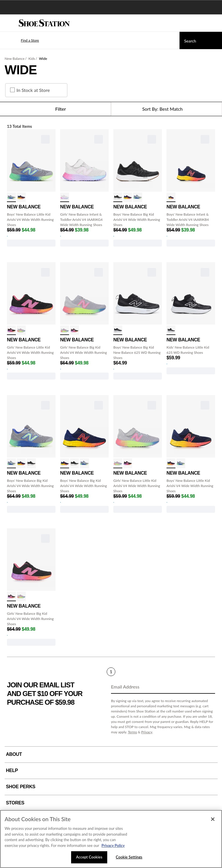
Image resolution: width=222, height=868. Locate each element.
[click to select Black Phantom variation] (118, 197)
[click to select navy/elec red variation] (171, 197)
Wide (43, 59)
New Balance (15, 59)
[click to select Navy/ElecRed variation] (21, 197)
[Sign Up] (209, 687)
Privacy (147, 732)
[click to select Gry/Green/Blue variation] (11, 197)
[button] (21, 40)
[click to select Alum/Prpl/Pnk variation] (65, 197)
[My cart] (214, 23)
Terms (132, 732)
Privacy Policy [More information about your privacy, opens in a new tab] (113, 845)
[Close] (213, 819)
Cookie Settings (129, 857)
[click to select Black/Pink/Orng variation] (11, 330)
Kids (32, 59)
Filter (55, 109)
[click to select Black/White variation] (118, 330)
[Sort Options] (166, 109)
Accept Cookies (89, 857)
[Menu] (9, 23)
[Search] (201, 40)
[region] (111, 839)
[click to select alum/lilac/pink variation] (21, 330)
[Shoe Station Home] (44, 23)
